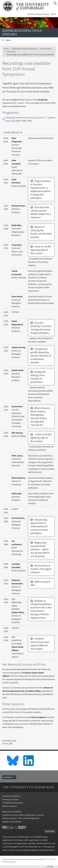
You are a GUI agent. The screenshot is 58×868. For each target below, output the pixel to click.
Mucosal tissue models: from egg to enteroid (41, 569)
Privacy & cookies (10, 799)
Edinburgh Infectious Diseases (25, 49)
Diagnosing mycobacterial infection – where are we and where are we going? (40, 549)
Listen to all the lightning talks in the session (41, 438)
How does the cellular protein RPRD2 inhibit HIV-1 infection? (41, 212)
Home (6, 49)
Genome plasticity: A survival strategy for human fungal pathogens (41, 328)
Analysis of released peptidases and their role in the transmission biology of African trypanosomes (41, 609)
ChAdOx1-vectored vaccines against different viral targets (40, 644)
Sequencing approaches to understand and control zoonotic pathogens (39, 526)
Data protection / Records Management (21, 818)
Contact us (9, 777)
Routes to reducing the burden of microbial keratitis (41, 232)
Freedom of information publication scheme (23, 815)
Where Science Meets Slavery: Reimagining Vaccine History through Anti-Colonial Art (40, 416)
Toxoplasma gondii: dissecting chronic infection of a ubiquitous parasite (41, 356)
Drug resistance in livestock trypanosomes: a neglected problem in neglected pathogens (41, 189)
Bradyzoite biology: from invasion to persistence (38, 377)
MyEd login (50, 831)
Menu (10, 41)
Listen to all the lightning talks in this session (41, 250)
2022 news (11, 52)
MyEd (53, 14)
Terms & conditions (11, 796)
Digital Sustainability (12, 822)
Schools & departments (38, 14)
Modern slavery (10, 806)
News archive (46, 49)
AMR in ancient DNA (40, 583)
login (51, 867)
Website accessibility (12, 812)
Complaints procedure (13, 803)
